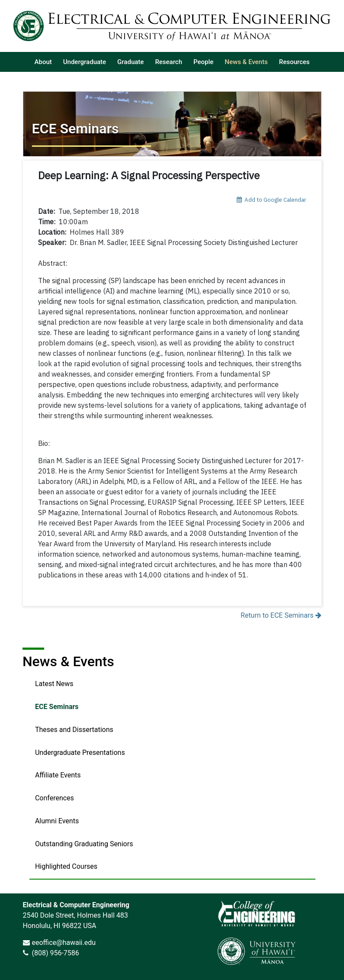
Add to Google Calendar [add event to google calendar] (272, 200)
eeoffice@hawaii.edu (64, 943)
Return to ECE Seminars (281, 615)
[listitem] (43, 62)
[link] (257, 913)
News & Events (68, 661)
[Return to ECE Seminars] (172, 124)
